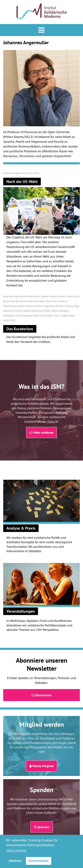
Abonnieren (42, 695)
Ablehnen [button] (15, 861)
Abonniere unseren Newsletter (41, 664)
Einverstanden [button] (38, 861)
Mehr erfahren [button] (17, 850)
